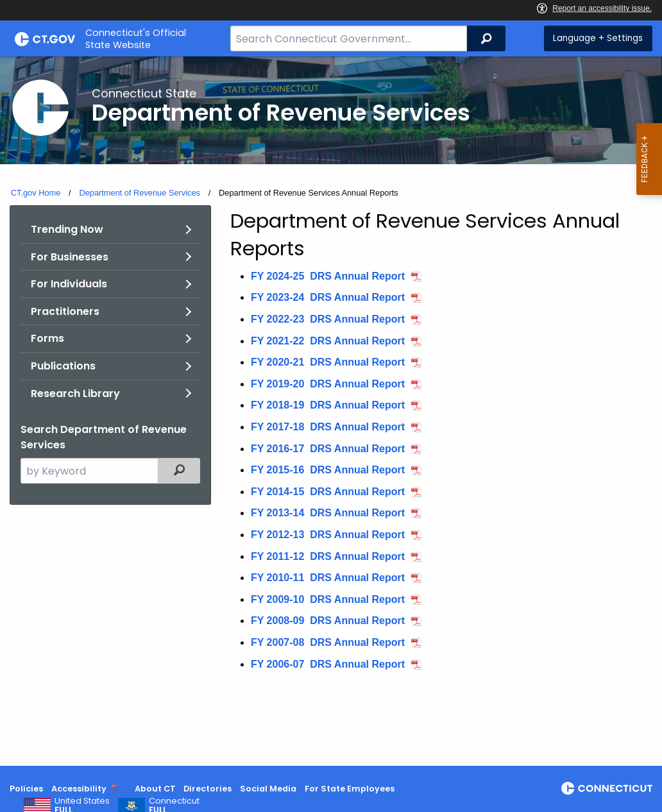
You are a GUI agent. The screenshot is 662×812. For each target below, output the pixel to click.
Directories (208, 789)
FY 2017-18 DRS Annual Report (328, 427)
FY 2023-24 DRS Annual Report (328, 297)
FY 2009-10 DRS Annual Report (328, 599)
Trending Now (67, 229)
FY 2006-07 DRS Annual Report (328, 664)
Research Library (75, 393)
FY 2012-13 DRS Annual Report (328, 535)
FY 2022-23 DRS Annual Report (328, 319)
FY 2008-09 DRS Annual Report (328, 621)
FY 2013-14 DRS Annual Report (328, 513)
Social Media (268, 789)
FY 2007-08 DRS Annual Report (328, 642)
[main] (331, 411)
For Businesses (70, 257)
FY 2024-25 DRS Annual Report (328, 276)
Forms (47, 338)
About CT (155, 789)
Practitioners (65, 311)
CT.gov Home (36, 193)
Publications (63, 366)
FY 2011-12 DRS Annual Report (328, 556)
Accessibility (79, 789)
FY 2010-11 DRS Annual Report (328, 578)
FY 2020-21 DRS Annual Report (328, 362)
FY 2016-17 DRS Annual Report (328, 449)
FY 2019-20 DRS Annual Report (328, 384)
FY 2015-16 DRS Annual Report (328, 470)
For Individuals (69, 284)
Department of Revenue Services (140, 193)
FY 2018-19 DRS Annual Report (328, 405)
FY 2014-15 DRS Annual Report (328, 492)
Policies (26, 789)
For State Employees (350, 789)
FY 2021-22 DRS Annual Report (328, 341)
